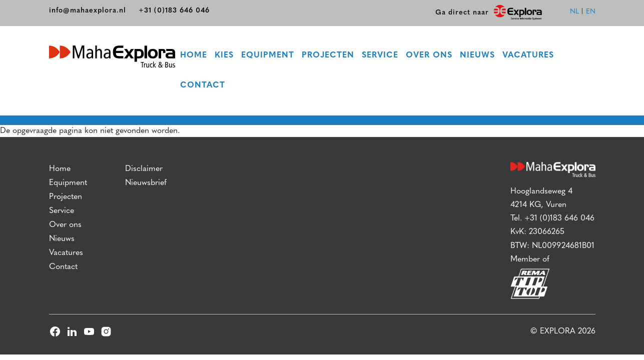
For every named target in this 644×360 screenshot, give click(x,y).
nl (574, 12)
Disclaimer (144, 170)
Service (381, 56)
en (591, 12)
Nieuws (478, 56)
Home (194, 56)
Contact (203, 86)
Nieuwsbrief (146, 184)
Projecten (329, 56)
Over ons (430, 56)
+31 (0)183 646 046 (174, 11)
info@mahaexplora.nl (88, 11)
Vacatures (529, 56)
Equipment (268, 56)
